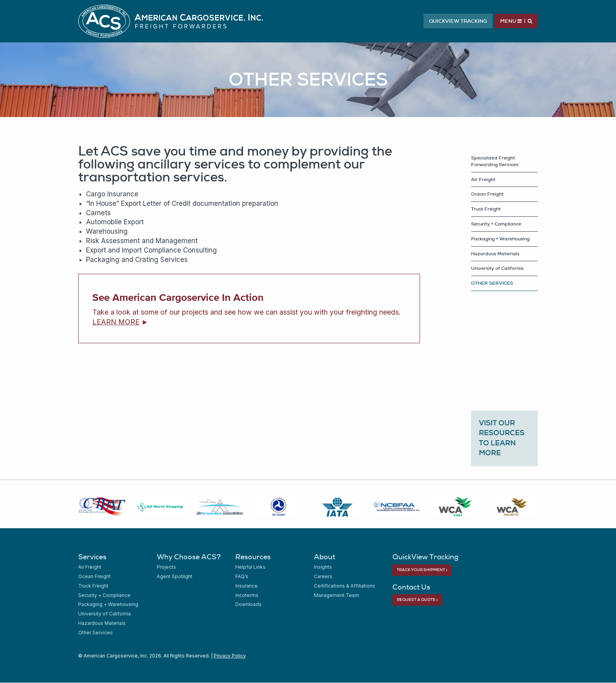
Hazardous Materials (495, 254)
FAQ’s (242, 576)
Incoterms (247, 595)
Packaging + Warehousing (500, 239)
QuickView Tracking (458, 21)
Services (92, 557)
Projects (166, 567)
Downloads (248, 604)
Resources (253, 557)
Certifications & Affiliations (345, 586)
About (324, 557)
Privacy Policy (230, 656)
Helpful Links (250, 567)
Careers (323, 576)
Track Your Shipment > (422, 570)
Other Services (95, 633)
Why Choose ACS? (189, 557)
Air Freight (483, 179)
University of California (497, 268)
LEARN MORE (116, 322)
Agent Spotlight (175, 576)
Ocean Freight (487, 194)
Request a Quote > (417, 600)
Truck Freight (486, 209)
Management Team (336, 595)
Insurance (247, 586)
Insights (323, 567)
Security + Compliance (496, 224)
